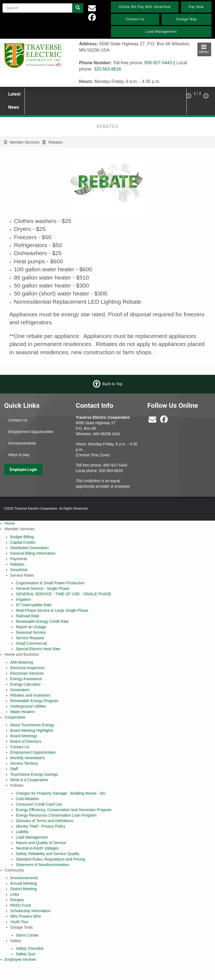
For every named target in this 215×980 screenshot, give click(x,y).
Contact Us (18, 420)
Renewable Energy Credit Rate (42, 621)
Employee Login (23, 470)
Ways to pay (19, 455)
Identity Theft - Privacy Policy (40, 826)
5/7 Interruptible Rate (34, 605)
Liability (22, 832)
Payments (19, 559)
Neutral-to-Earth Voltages (37, 848)
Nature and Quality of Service (41, 843)
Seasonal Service (31, 632)
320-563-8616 (107, 69)
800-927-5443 (158, 63)
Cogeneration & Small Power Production (50, 583)
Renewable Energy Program (34, 701)
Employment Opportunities (31, 432)
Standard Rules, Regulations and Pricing (50, 859)
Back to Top (112, 384)
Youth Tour (19, 922)
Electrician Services (27, 673)
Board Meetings (24, 736)
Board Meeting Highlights (32, 730)
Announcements (22, 443)
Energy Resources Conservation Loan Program (56, 815)
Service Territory (24, 763)
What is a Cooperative (29, 780)
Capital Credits (23, 542)
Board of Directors (26, 741)
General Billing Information (33, 553)
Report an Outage (31, 627)
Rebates (17, 564)
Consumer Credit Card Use (39, 804)
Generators (20, 690)
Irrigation (23, 599)
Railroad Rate (27, 616)
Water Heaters (23, 712)
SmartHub (19, 570)
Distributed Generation (29, 548)
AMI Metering (22, 662)
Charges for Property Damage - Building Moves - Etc (61, 793)
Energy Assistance (26, 679)
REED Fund (20, 905)
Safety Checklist (29, 948)
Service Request (30, 638)
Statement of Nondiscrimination (42, 865)
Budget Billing (22, 537)
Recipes (17, 900)
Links (15, 894)
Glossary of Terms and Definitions (44, 821)
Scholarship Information (30, 911)
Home (10, 523)
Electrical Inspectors (27, 668)
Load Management (32, 837)
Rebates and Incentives (30, 695)
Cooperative (15, 717)
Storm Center (27, 935)
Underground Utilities (28, 706)
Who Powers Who (26, 916)
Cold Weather (27, 799)
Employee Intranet (20, 959)
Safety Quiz (26, 954)
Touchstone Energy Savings (34, 774)
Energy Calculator (25, 684)
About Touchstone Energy (32, 725)
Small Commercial (31, 643)
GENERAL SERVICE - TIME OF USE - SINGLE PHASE (63, 594)
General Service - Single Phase (42, 588)
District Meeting (23, 889)
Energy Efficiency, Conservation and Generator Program (64, 810)
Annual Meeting (23, 883)
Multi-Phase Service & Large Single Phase (52, 610)
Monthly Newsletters (27, 758)
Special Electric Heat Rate (38, 649)
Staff (14, 769)
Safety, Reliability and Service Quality (48, 854)
